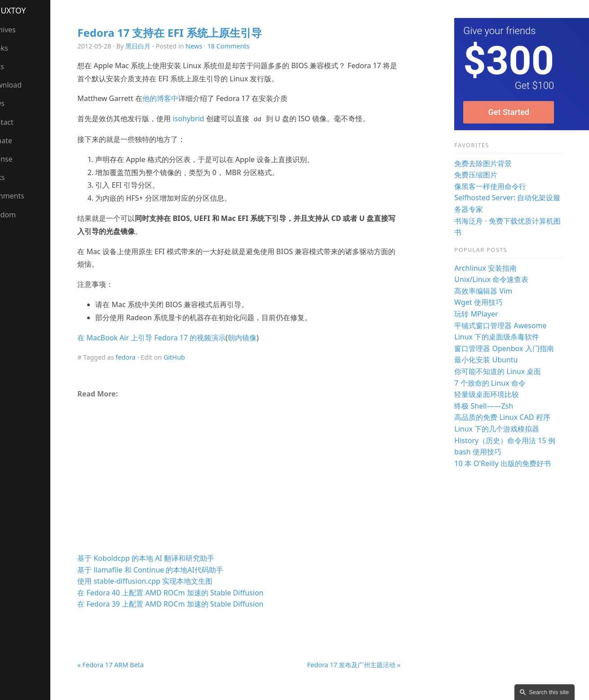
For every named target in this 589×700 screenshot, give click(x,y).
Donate (17, 141)
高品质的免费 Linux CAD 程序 (507, 417)
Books (15, 48)
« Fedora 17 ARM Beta (127, 665)
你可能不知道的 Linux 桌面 (502, 371)
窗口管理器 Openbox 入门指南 (508, 348)
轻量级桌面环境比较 (491, 394)
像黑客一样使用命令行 (495, 186)
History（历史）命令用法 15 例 (509, 440)
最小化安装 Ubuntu (490, 360)
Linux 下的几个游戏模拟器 (501, 429)
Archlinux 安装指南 (490, 268)
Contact (18, 122)
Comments (23, 196)
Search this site (549, 692)
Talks (13, 66)
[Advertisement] (250, 479)
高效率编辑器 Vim (488, 291)
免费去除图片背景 (487, 163)
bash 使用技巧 (482, 452)
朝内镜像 (258, 338)
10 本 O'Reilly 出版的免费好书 (507, 463)
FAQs (13, 103)
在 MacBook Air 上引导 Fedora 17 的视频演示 (168, 338)
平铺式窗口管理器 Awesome (505, 326)
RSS (11, 233)
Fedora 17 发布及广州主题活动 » (360, 665)
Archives (19, 30)
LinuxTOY (24, 10)
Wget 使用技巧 (483, 302)
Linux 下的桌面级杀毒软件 (501, 337)
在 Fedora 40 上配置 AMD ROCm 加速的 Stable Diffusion (186, 593)
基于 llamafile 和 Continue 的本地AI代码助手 (166, 570)
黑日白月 (154, 46)
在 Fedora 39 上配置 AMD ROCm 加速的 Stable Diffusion (186, 604)
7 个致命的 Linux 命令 (494, 383)
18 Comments (244, 46)
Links (13, 177)
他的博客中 (177, 98)
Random (19, 215)
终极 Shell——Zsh (488, 406)
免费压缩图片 (480, 175)
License (17, 159)
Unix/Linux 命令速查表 (496, 279)
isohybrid (204, 119)
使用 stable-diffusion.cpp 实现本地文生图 (161, 581)
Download (22, 85)
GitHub (190, 357)
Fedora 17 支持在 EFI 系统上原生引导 (186, 33)
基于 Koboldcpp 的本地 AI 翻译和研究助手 (162, 558)
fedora (142, 357)
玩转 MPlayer (480, 314)
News (210, 46)
